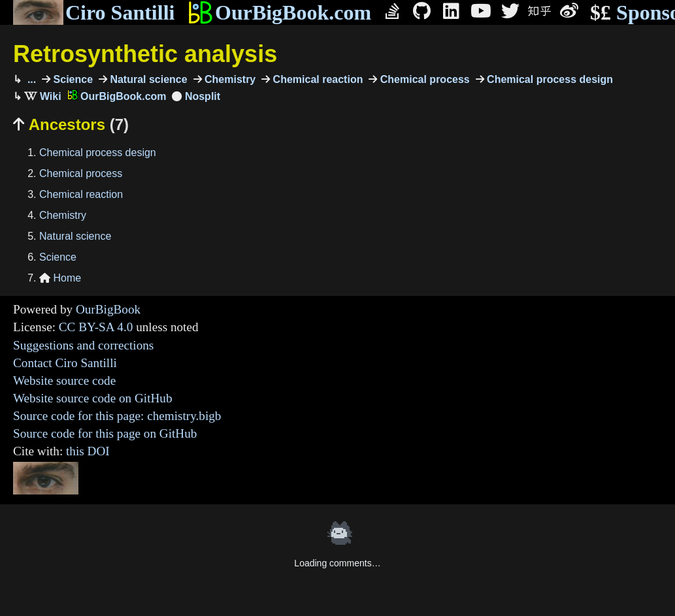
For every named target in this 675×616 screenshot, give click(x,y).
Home (60, 278)
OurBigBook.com (279, 12)
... (30, 79)
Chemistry (229, 79)
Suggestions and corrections (83, 345)
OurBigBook (108, 309)
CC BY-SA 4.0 (96, 327)
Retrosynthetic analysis (145, 54)
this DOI (88, 451)
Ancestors (71, 124)
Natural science (147, 79)
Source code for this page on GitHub (105, 433)
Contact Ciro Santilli (65, 363)
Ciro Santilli (94, 12)
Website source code (64, 381)
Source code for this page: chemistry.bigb (117, 416)
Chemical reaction (316, 79)
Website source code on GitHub (93, 398)
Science (72, 79)
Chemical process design (549, 79)
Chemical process (423, 79)
